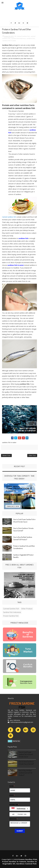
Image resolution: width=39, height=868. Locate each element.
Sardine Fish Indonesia (18, 38)
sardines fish (31, 38)
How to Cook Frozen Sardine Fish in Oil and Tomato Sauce (26, 754)
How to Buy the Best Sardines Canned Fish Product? (26, 773)
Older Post (32, 455)
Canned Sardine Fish (23, 36)
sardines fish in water (9, 41)
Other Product (27, 609)
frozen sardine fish (11, 616)
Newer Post (6, 455)
